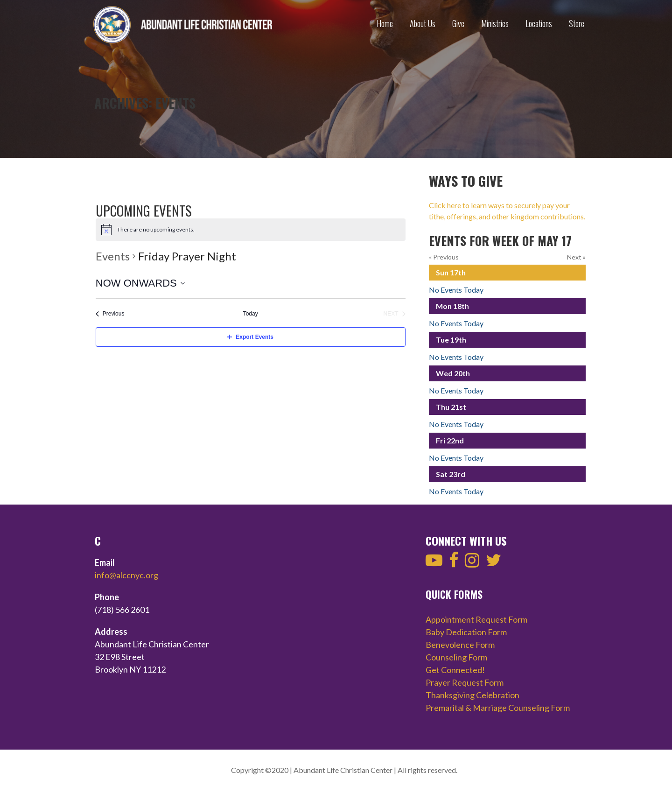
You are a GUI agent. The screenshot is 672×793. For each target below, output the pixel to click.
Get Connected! (455, 670)
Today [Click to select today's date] (251, 314)
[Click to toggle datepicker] (140, 283)
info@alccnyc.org (126, 575)
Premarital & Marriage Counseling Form (498, 708)
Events (113, 256)
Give (458, 23)
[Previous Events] (110, 314)
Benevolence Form (460, 645)
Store (577, 23)
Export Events (250, 337)
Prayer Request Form (465, 682)
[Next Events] (395, 314)
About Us (423, 23)
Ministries (495, 23)
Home (385, 23)
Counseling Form (456, 657)
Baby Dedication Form (466, 632)
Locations (539, 23)
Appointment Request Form (476, 619)
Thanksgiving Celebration (472, 695)
